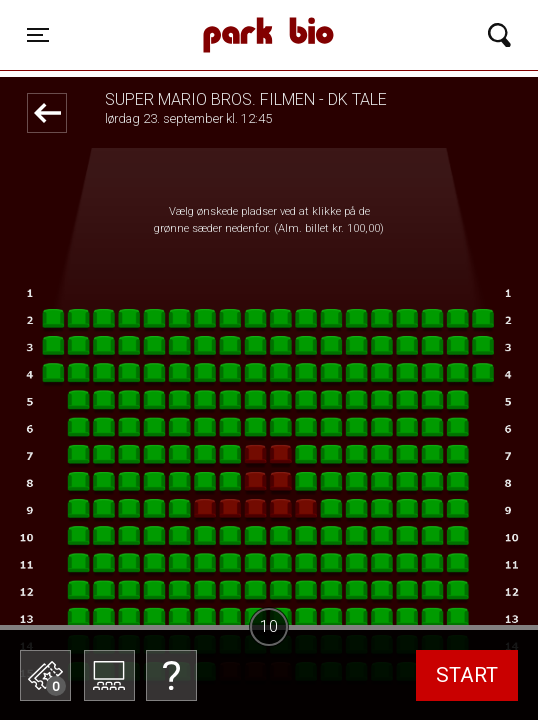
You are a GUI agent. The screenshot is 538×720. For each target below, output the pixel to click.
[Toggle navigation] (38, 35)
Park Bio (203, 15)
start (467, 675)
